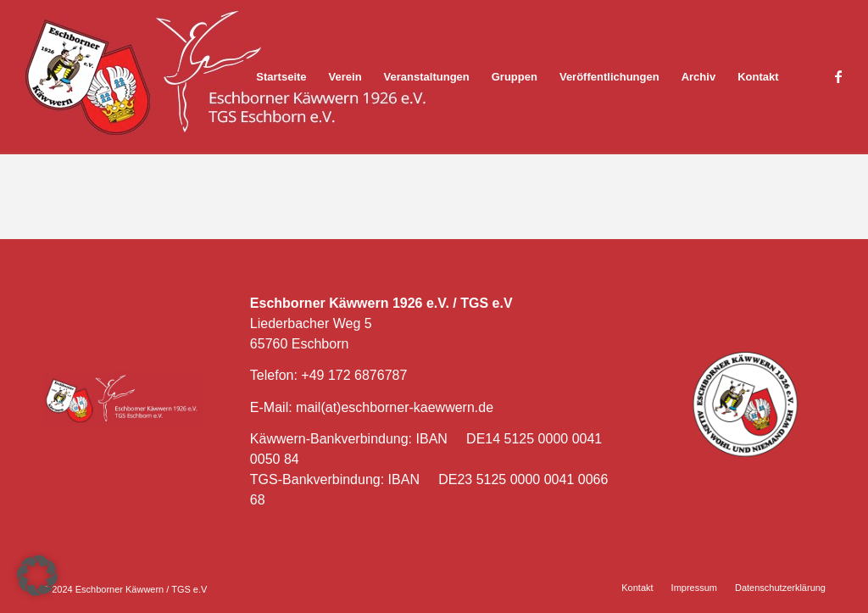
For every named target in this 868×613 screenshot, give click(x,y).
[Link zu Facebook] (838, 76)
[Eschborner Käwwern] (228, 77)
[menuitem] (281, 77)
